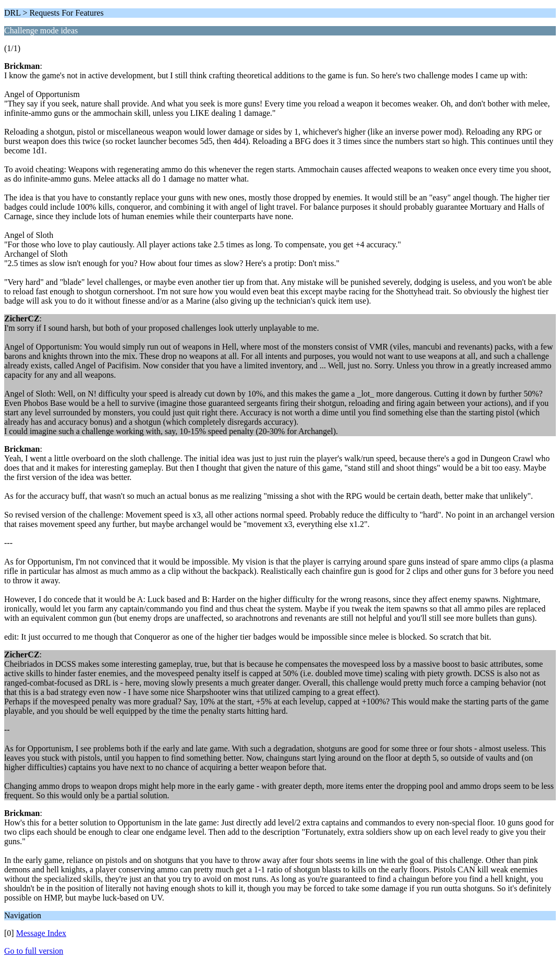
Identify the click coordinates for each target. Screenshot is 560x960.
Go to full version (34, 951)
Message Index (41, 933)
